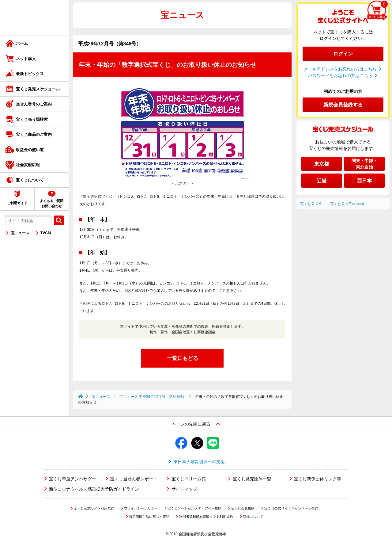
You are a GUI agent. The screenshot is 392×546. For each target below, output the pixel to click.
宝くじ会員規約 (243, 508)
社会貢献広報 (28, 165)
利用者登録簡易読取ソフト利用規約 (206, 517)
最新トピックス (30, 74)
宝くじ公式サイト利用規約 (94, 508)
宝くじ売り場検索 (32, 119)
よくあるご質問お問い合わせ (52, 203)
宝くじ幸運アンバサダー (73, 479)
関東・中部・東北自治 (364, 164)
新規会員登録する (343, 105)
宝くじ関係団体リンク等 (318, 479)
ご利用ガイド (17, 203)
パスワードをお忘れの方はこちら (340, 75)
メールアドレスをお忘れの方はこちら (340, 69)
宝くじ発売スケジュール (38, 89)
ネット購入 (26, 59)
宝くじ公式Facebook (347, 204)
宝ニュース (20, 233)
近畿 (322, 181)
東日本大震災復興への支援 (199, 462)
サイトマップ (184, 489)
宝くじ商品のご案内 (34, 134)
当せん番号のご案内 (34, 104)
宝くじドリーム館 (189, 479)
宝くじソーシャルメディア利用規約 (194, 508)
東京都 (322, 164)
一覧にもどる (183, 358)
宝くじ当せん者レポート (134, 479)
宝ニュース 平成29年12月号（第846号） (153, 397)
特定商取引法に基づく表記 (149, 517)
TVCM (46, 233)
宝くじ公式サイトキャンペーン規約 (291, 508)
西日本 (364, 181)
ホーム (22, 43)
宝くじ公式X (311, 204)
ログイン (343, 54)
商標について (253, 517)
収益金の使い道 (30, 150)
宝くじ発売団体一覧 (252, 479)
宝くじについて (30, 180)
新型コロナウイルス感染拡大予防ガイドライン (94, 489)
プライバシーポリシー (141, 508)
